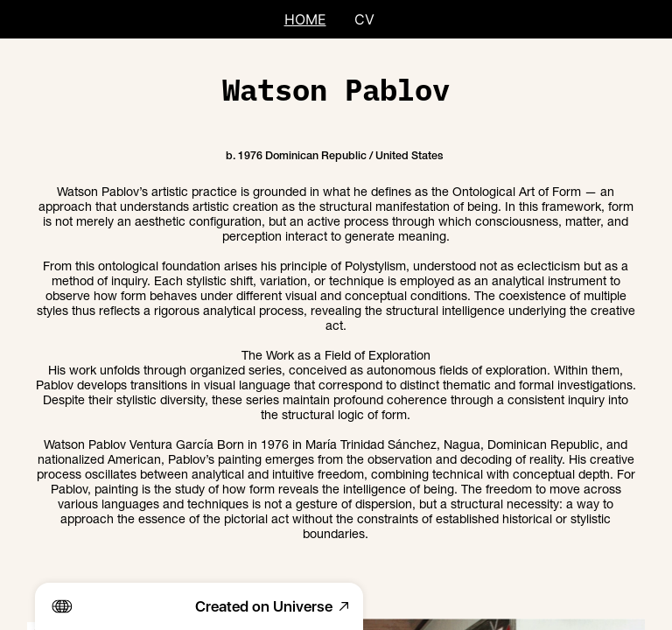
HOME (305, 19)
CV (364, 19)
